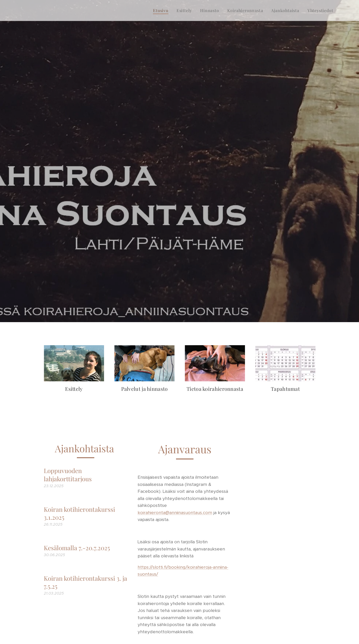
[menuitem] (162, 11)
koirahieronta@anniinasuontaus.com (175, 513)
